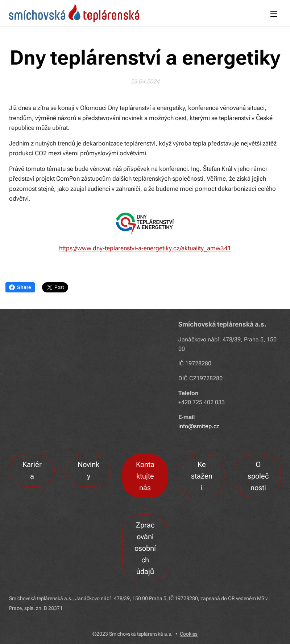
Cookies (189, 634)
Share (20, 287)
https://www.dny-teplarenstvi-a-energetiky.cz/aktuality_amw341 (145, 248)
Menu (274, 14)
